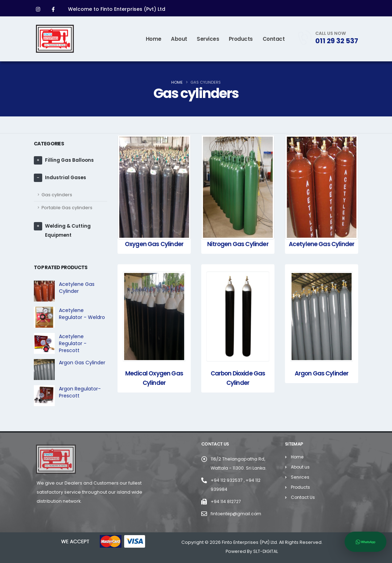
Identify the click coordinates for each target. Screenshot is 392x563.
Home (154, 39)
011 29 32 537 (337, 41)
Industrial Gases (66, 178)
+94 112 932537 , (229, 480)
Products (241, 39)
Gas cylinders (57, 195)
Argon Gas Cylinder (82, 363)
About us (301, 467)
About (179, 39)
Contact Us (303, 497)
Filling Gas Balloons (70, 160)
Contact (274, 39)
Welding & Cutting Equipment (68, 231)
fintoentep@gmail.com (237, 514)
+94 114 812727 (226, 501)
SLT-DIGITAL (266, 551)
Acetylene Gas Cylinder (77, 288)
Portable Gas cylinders (67, 208)
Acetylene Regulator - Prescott (73, 343)
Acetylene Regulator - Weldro (82, 314)
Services (208, 39)
